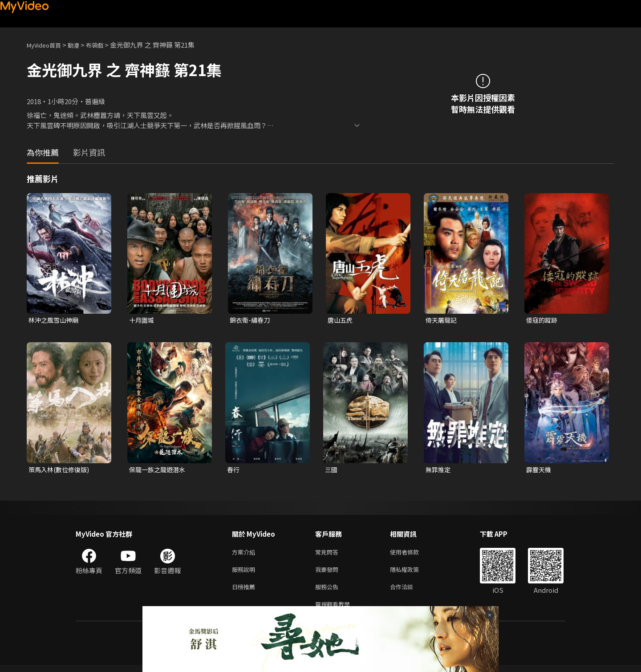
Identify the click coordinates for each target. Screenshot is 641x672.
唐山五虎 (341, 320)
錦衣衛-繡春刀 (251, 320)
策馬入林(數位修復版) (61, 471)
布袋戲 (104, 45)
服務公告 (329, 592)
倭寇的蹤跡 (543, 320)
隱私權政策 (412, 573)
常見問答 (329, 554)
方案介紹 (245, 554)
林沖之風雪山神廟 (55, 320)
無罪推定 (439, 471)
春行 (234, 471)
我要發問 (329, 573)
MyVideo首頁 (47, 45)
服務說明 (245, 573)
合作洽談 (409, 592)
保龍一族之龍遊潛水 (159, 471)
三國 (332, 471)
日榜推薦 (245, 592)
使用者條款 (412, 554)
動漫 (81, 45)
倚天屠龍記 (442, 320)
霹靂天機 (540, 471)
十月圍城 (142, 320)
